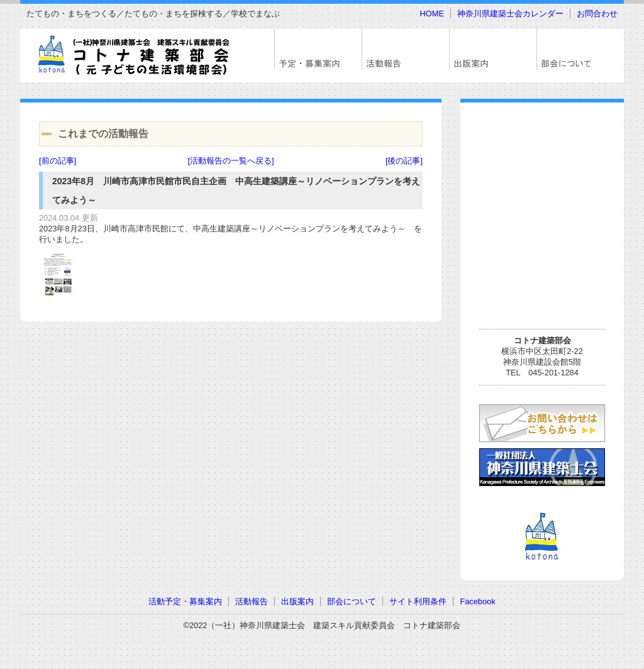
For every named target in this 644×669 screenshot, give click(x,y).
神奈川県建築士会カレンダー (510, 14)
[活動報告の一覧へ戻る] (230, 161)
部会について (352, 601)
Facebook (477, 601)
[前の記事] (58, 161)
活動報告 (252, 601)
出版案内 (297, 601)
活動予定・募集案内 (185, 601)
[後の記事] (404, 161)
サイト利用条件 (418, 601)
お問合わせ (597, 14)
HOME (432, 14)
